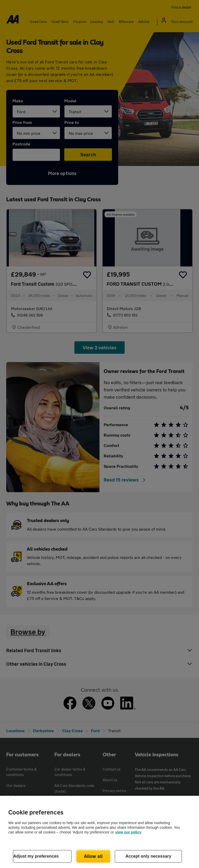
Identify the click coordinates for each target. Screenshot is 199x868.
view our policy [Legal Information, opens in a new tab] (128, 832)
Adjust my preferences (36, 856)
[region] (99, 832)
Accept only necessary (148, 856)
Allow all (93, 856)
